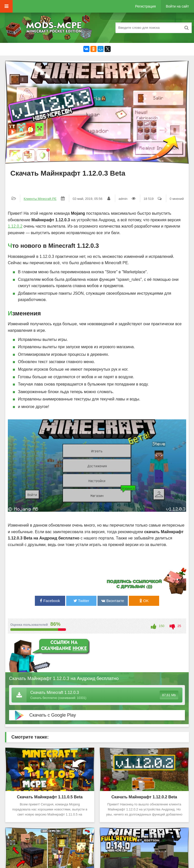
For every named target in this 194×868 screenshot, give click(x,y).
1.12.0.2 (15, 226)
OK (144, 601)
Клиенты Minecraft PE (40, 199)
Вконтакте (113, 601)
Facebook (50, 601)
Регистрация (145, 6)
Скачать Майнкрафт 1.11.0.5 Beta (50, 797)
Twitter (81, 601)
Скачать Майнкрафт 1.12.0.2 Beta (144, 797)
